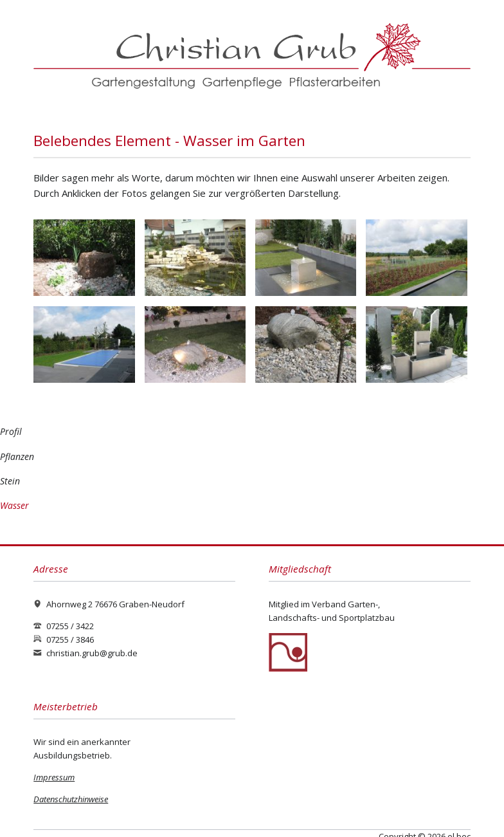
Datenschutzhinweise (71, 799)
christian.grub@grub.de (92, 653)
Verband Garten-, (346, 604)
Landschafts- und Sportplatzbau (332, 618)
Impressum (54, 777)
